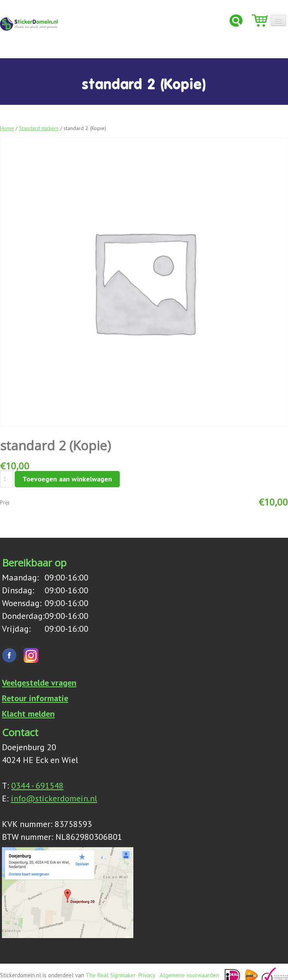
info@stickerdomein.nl (54, 798)
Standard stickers (39, 128)
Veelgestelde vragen (39, 683)
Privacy (147, 975)
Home (7, 128)
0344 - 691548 (37, 785)
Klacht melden (28, 714)
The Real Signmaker (111, 975)
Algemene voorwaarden (189, 975)
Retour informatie (35, 698)
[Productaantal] (7, 479)
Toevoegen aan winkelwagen (67, 479)
